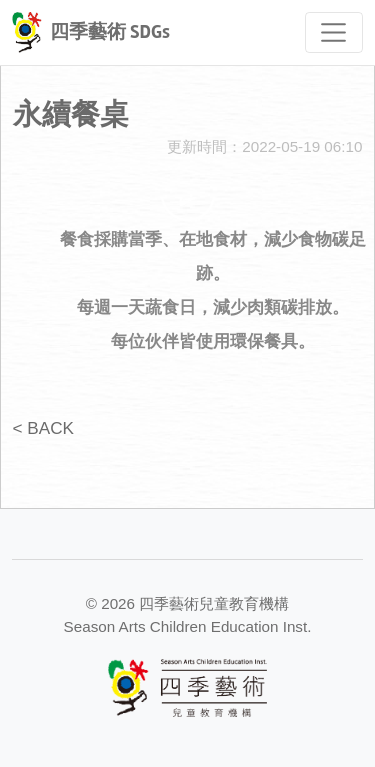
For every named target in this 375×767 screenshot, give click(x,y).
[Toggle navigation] (334, 32)
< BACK (43, 428)
